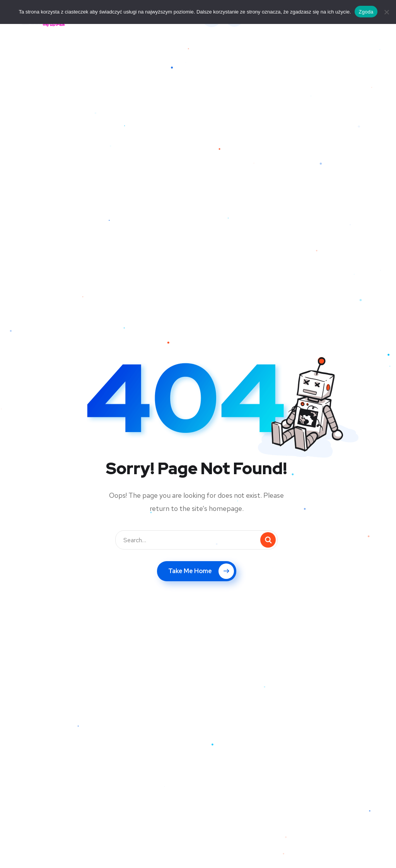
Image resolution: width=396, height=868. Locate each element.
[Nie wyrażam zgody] (386, 12)
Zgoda (366, 12)
